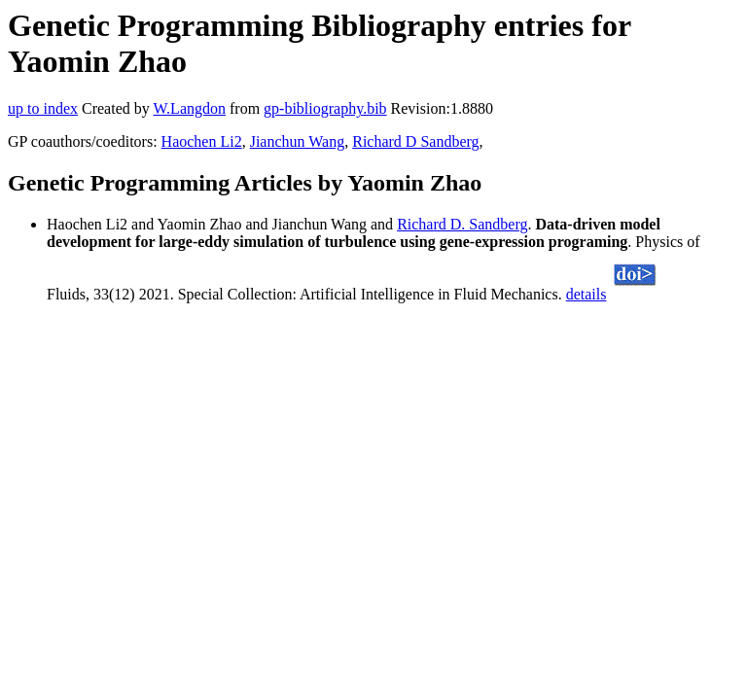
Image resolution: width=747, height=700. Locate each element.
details (587, 294)
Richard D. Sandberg (462, 224)
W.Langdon (189, 108)
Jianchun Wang (298, 141)
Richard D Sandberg (415, 141)
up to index (43, 108)
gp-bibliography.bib (325, 108)
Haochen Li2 (202, 141)
